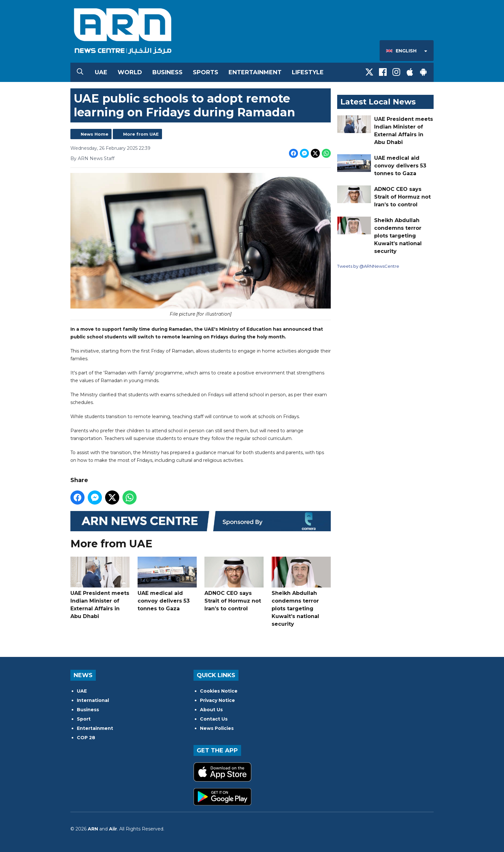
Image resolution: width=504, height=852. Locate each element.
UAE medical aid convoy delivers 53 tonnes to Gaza (167, 584)
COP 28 (86, 738)
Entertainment (255, 72)
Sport (84, 719)
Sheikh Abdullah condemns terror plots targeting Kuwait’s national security (301, 592)
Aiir (113, 829)
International (93, 700)
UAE (101, 72)
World (130, 72)
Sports (206, 72)
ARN (93, 829)
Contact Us (214, 719)
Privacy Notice (217, 700)
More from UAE (141, 134)
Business (167, 72)
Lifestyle (308, 72)
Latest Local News (378, 102)
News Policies (217, 728)
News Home (94, 134)
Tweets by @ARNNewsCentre (368, 266)
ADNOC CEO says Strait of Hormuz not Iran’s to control (234, 584)
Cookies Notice (219, 691)
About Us (211, 710)
